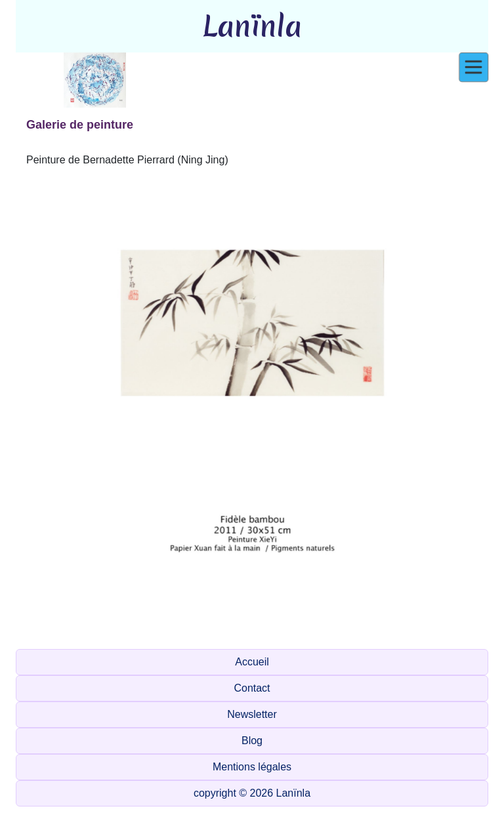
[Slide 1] (122, 631)
